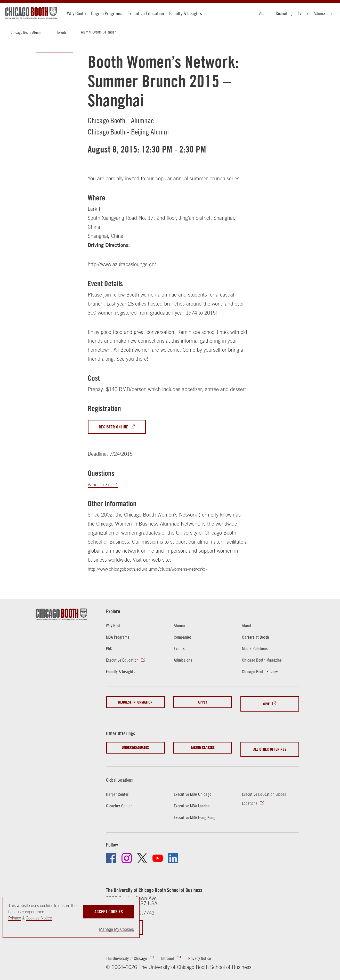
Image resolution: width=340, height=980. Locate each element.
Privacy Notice (208, 953)
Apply (203, 703)
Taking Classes (203, 745)
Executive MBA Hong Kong (197, 811)
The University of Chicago (129, 953)
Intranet (173, 953)
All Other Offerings (270, 745)
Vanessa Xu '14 (104, 485)
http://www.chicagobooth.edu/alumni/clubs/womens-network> (155, 570)
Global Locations (124, 773)
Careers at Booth (257, 638)
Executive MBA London (194, 800)
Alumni (265, 13)
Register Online (115, 427)
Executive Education (146, 13)
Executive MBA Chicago (195, 788)
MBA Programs (119, 638)
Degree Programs (107, 13)
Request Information (135, 703)
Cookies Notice (39, 918)
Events (303, 13)
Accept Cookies (109, 909)
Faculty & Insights (186, 13)
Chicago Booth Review (262, 673)
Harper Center (119, 788)
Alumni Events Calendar (98, 32)
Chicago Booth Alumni (27, 32)
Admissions (323, 13)
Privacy (15, 918)
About (247, 626)
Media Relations (256, 649)
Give (266, 703)
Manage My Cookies (116, 929)
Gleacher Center (121, 800)
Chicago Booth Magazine (264, 661)
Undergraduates (135, 745)
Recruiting (284, 13)
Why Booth (76, 13)
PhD (110, 649)
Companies (184, 638)
